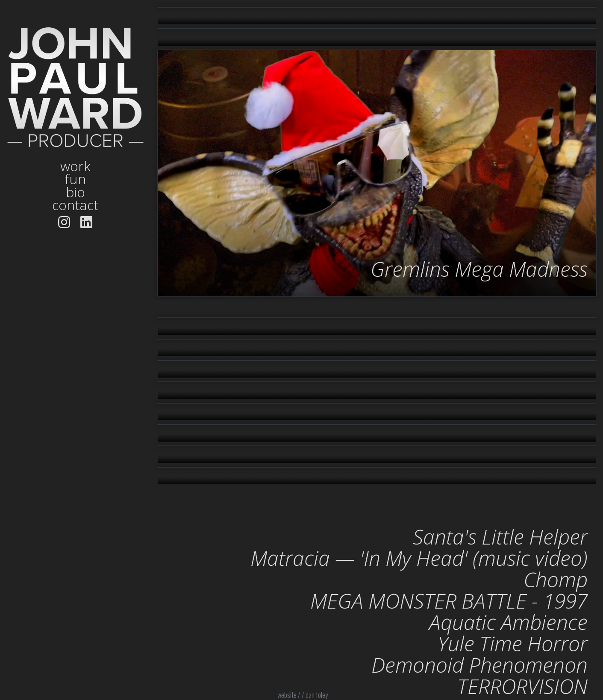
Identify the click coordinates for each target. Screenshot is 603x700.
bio (75, 192)
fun (75, 179)
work (75, 166)
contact (75, 205)
